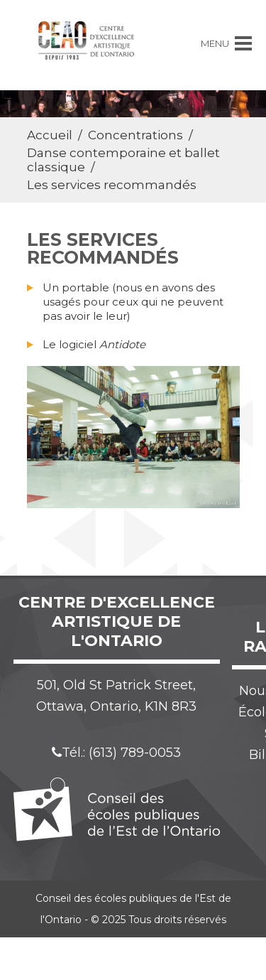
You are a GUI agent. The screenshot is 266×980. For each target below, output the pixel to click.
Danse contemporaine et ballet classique (123, 160)
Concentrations (135, 135)
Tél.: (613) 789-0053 (116, 753)
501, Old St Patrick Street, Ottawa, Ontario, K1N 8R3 (116, 696)
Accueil (50, 135)
